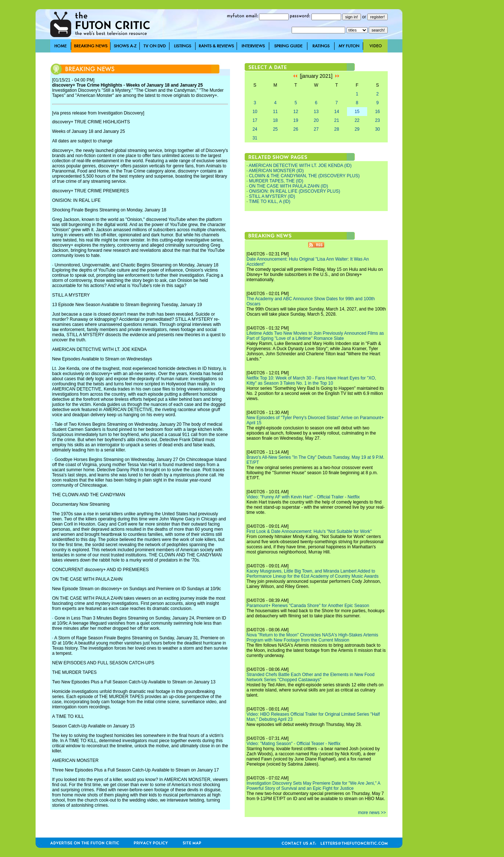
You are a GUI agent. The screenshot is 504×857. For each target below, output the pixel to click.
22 (357, 120)
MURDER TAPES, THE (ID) (276, 181)
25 (275, 129)
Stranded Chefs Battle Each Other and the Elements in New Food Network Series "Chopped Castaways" (311, 677)
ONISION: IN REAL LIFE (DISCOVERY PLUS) (295, 191)
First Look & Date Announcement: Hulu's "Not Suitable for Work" (309, 531)
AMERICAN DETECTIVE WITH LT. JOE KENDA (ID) (300, 166)
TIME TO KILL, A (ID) (269, 201)
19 (296, 120)
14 (337, 112)
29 (357, 129)
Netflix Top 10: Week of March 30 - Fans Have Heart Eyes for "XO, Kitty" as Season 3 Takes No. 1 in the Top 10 (311, 381)
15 (357, 112)
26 (296, 129)
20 (316, 120)
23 (377, 120)
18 (275, 120)
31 (255, 138)
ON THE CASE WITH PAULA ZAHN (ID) (289, 186)
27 (316, 129)
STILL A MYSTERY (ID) (272, 196)
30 (377, 129)
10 (255, 112)
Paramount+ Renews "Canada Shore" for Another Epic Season (308, 606)
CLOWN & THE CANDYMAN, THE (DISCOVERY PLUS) (304, 176)
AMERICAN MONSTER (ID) (276, 171)
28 (337, 129)
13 (316, 112)
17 (255, 120)
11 (275, 112)
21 (337, 120)
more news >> (372, 813)
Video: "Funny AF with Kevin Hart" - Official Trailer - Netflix (303, 497)
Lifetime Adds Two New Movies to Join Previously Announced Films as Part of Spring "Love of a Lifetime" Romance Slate (315, 336)
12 (296, 112)
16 (377, 112)
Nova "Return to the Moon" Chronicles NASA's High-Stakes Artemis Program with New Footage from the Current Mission (312, 638)
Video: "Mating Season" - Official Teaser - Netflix (293, 744)
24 (255, 129)
